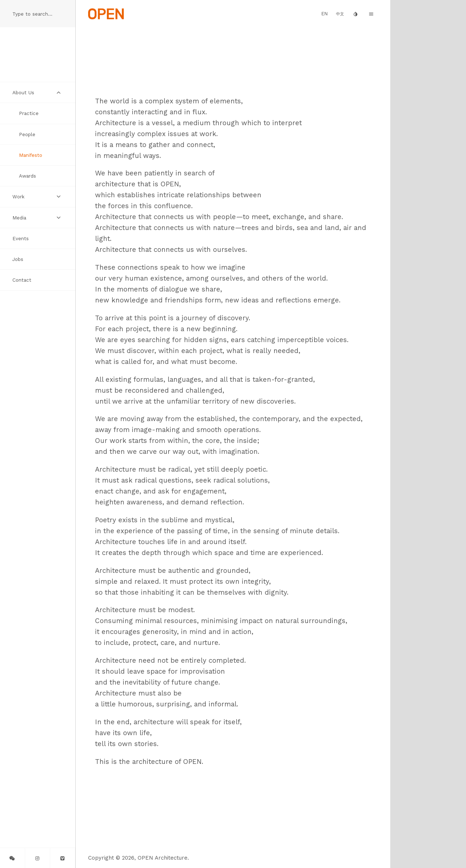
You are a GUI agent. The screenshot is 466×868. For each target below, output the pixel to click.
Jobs (18, 259)
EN (325, 14)
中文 (340, 14)
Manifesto (31, 155)
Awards (27, 176)
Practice (29, 113)
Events (21, 238)
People (27, 134)
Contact (22, 280)
